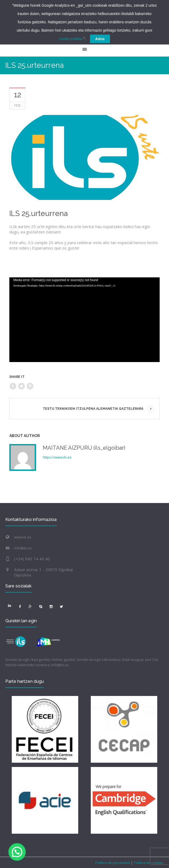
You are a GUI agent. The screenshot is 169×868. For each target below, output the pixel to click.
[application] (84, 320)
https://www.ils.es (57, 457)
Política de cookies (148, 863)
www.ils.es (23, 537)
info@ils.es (23, 548)
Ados (100, 39)
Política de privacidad (113, 863)
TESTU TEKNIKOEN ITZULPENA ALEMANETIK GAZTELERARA (93, 409)
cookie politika (71, 39)
